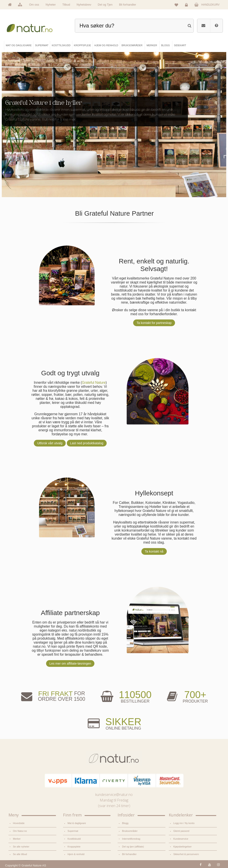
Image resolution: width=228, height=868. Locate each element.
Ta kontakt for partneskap (154, 323)
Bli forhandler (128, 5)
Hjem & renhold (76, 853)
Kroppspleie (74, 846)
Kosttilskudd (74, 838)
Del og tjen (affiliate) (133, 846)
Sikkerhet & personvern (186, 853)
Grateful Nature (94, 383)
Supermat (73, 831)
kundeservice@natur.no (114, 795)
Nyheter (51, 5)
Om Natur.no (20, 831)
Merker (17, 838)
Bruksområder (130, 831)
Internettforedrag (131, 838)
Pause (220, 64)
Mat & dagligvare (77, 823)
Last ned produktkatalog (87, 443)
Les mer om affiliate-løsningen (70, 664)
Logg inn (187, 6)
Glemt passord (181, 831)
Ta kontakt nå (154, 551)
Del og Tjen (105, 5)
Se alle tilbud (20, 853)
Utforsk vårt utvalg (50, 443)
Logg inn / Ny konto (184, 823)
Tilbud (66, 5)
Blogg (125, 823)
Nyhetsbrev (84, 5)
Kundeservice (181, 838)
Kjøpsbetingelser (182, 846)
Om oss (34, 5)
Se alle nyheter (21, 846)
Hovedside (19, 823)
